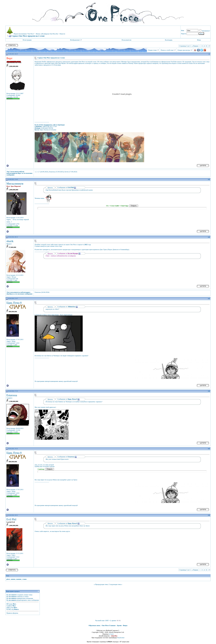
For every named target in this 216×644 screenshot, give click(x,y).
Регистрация (27, 40)
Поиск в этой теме (167, 50)
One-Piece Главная (109, 625)
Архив (119, 625)
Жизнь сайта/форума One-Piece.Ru (47, 34)
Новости (62, 34)
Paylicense (121, 638)
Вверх (125, 625)
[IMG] (9, 607)
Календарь (169, 40)
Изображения (75, 40)
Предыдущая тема (101, 584)
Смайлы (9, 606)
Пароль (184, 34)
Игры (199, 40)
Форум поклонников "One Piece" (24, 34)
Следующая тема (115, 584)
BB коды (9, 604)
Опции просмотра (184, 50)
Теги (8, 576)
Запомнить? (205, 31)
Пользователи (126, 40)
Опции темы (152, 50)
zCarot (111, 634)
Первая (195, 46)
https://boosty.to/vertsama (48, 130)
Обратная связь (94, 625)
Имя (183, 30)
